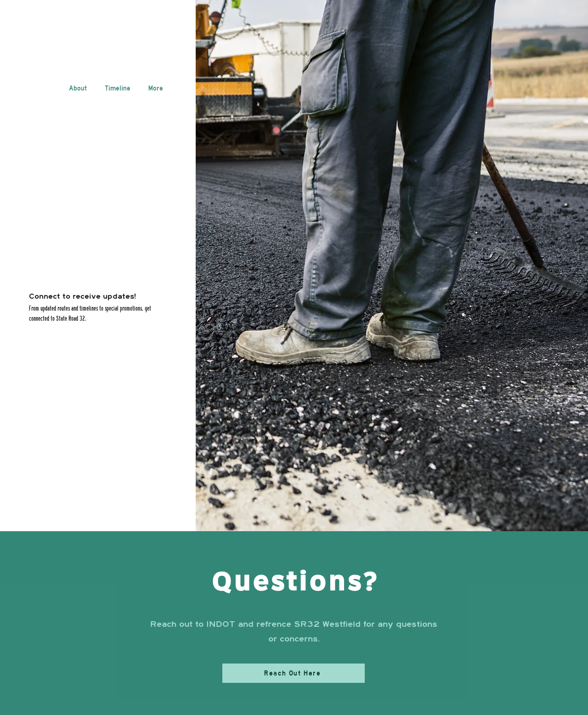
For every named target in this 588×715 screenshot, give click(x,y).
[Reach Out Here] (294, 673)
